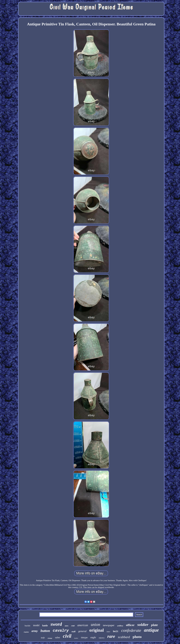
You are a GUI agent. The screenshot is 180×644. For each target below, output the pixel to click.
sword (56, 624)
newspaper (109, 625)
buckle (27, 626)
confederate (131, 630)
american (83, 625)
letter (108, 632)
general (82, 631)
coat (73, 626)
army (35, 631)
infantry (102, 638)
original (97, 630)
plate (155, 625)
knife (43, 638)
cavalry (61, 631)
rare (111, 636)
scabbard (124, 637)
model (36, 625)
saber (58, 637)
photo (137, 637)
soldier (143, 625)
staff (74, 632)
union (95, 624)
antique (151, 630)
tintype (84, 637)
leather (76, 638)
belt (116, 632)
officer (130, 625)
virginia (26, 632)
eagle (93, 637)
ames (67, 626)
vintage (50, 638)
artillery (120, 626)
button (45, 631)
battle (45, 626)
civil (67, 636)
